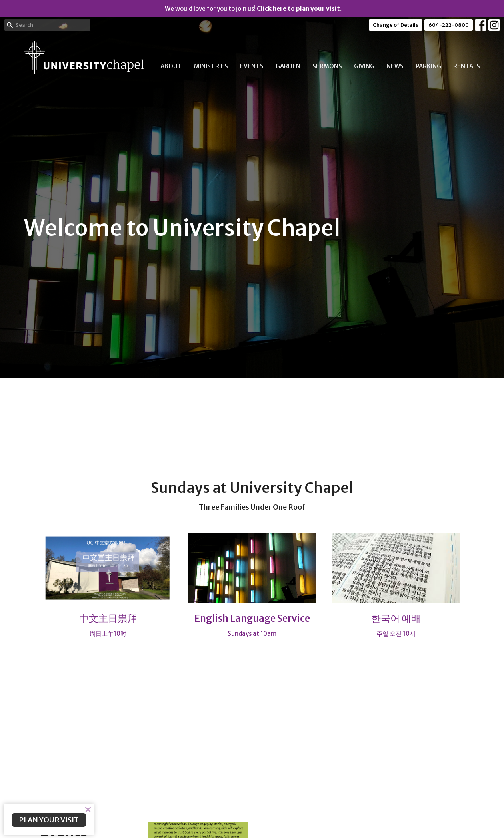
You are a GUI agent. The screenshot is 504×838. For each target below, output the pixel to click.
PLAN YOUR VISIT (49, 820)
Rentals (467, 66)
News (395, 66)
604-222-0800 (449, 25)
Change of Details (396, 25)
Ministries (211, 66)
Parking (428, 66)
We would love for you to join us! (253, 9)
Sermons (327, 66)
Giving (364, 66)
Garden (288, 66)
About (171, 66)
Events (252, 66)
